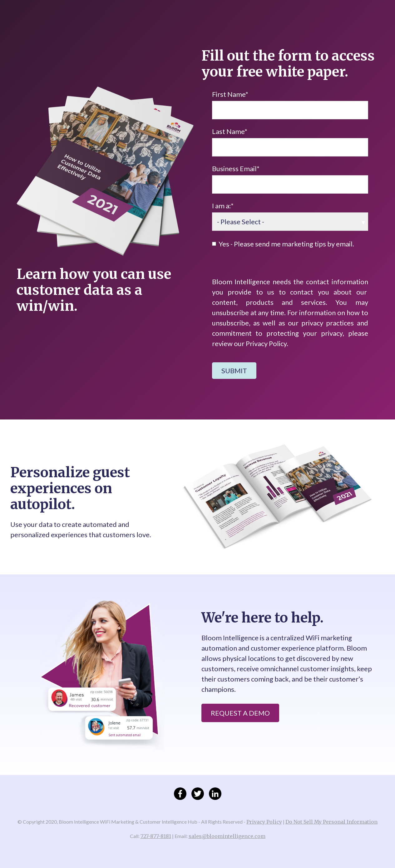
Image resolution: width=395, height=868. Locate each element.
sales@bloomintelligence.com (227, 836)
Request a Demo (240, 713)
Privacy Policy (264, 822)
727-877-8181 (156, 836)
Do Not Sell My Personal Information (331, 822)
